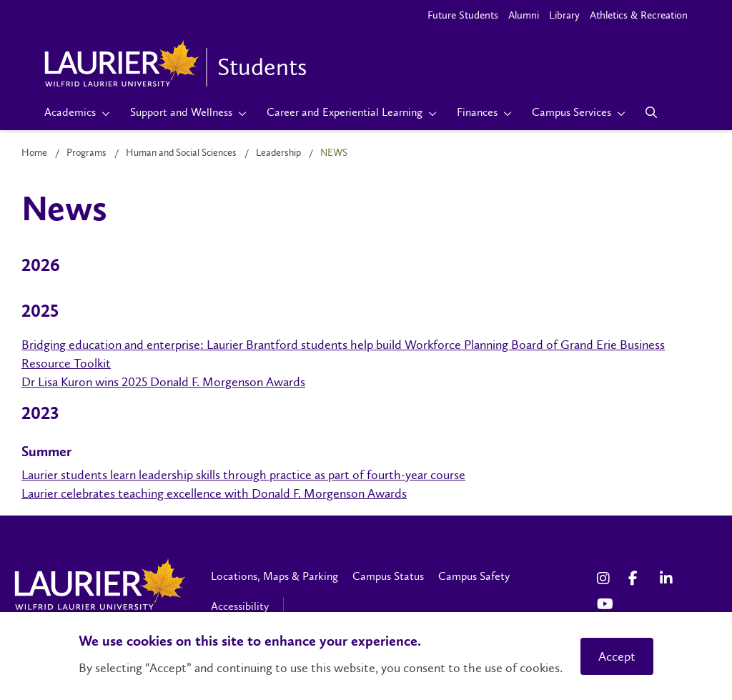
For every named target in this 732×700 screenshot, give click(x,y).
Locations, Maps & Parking (274, 576)
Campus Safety (474, 576)
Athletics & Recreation (639, 15)
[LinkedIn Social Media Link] (668, 578)
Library (564, 15)
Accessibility (240, 606)
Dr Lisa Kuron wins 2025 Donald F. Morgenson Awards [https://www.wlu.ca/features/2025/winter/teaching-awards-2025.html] (163, 382)
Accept (617, 656)
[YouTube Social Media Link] (605, 604)
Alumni (524, 15)
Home (34, 153)
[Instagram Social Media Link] (605, 578)
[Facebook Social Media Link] (637, 578)
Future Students (463, 15)
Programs (86, 153)
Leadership (278, 153)
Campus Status (388, 576)
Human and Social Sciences (181, 153)
